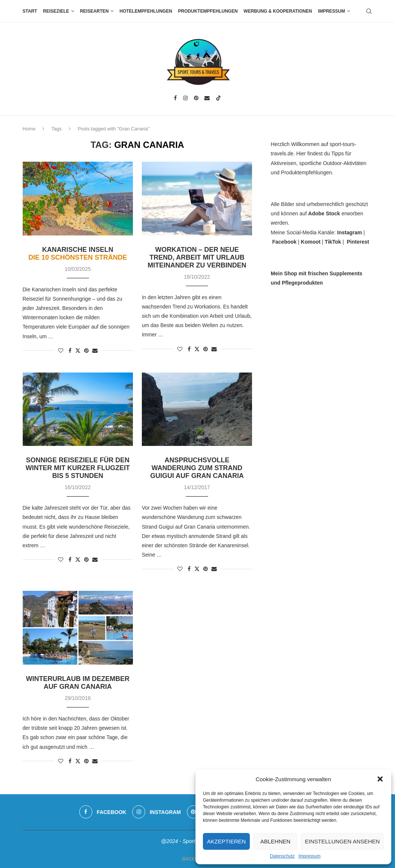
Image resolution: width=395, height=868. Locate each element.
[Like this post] (61, 351)
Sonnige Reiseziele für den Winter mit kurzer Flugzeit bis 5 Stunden (78, 468)
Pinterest (358, 242)
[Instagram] (185, 98)
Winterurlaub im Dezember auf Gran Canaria (78, 683)
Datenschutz (282, 856)
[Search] (369, 11)
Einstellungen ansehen (342, 841)
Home (29, 129)
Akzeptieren (226, 841)
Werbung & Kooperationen (278, 11)
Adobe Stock (324, 213)
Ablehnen (275, 841)
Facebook (284, 242)
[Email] (207, 98)
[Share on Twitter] (78, 350)
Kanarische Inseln (78, 254)
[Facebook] (175, 98)
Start (30, 11)
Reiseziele (56, 11)
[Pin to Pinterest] (86, 351)
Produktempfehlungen (208, 11)
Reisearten (94, 11)
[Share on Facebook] (70, 351)
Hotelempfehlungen (146, 11)
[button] (380, 779)
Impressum (310, 856)
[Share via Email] (95, 351)
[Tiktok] (219, 98)
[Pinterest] (196, 98)
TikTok (333, 242)
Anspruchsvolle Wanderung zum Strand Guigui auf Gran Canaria (197, 468)
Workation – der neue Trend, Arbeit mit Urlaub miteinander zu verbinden (197, 257)
